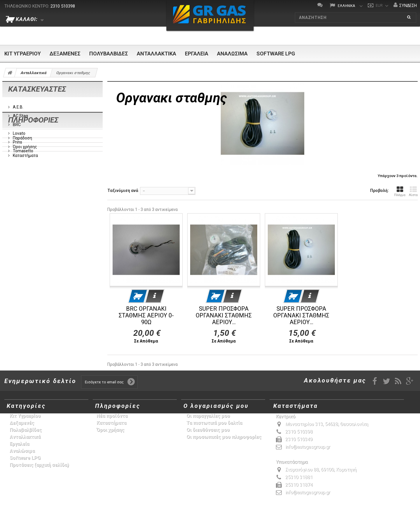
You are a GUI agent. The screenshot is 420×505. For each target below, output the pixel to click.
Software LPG (276, 54)
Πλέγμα (400, 191)
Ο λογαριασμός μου (216, 406)
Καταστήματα (25, 203)
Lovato (19, 131)
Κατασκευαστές (37, 89)
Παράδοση (22, 185)
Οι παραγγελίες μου (208, 416)
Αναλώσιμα (232, 54)
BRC (16, 122)
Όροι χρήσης (24, 194)
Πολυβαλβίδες (109, 54)
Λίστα (413, 191)
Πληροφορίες (33, 170)
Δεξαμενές (65, 54)
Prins (17, 140)
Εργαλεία (197, 54)
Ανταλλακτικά (156, 54)
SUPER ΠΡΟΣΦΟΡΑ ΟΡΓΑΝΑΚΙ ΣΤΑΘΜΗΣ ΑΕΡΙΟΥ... (224, 316)
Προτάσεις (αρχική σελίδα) (39, 465)
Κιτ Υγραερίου (23, 54)
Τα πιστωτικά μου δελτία (214, 423)
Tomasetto (23, 148)
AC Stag (20, 113)
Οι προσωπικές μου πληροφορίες (224, 437)
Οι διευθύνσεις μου (208, 430)
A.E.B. (18, 105)
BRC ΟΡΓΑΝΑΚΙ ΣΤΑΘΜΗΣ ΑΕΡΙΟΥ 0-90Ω (146, 316)
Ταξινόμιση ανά (123, 191)
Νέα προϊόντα (112, 416)
